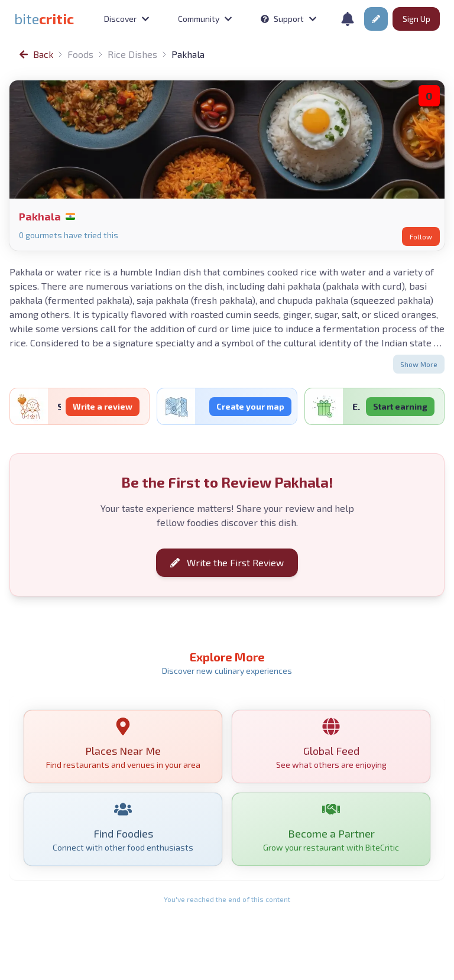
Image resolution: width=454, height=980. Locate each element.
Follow (421, 236)
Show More (419, 364)
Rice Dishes (132, 54)
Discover (127, 19)
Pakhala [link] (188, 54)
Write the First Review (227, 563)
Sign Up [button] (416, 19)
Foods (80, 54)
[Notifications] (348, 19)
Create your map (250, 406)
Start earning (400, 406)
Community (205, 19)
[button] (376, 19)
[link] (44, 19)
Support (289, 19)
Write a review (103, 406)
